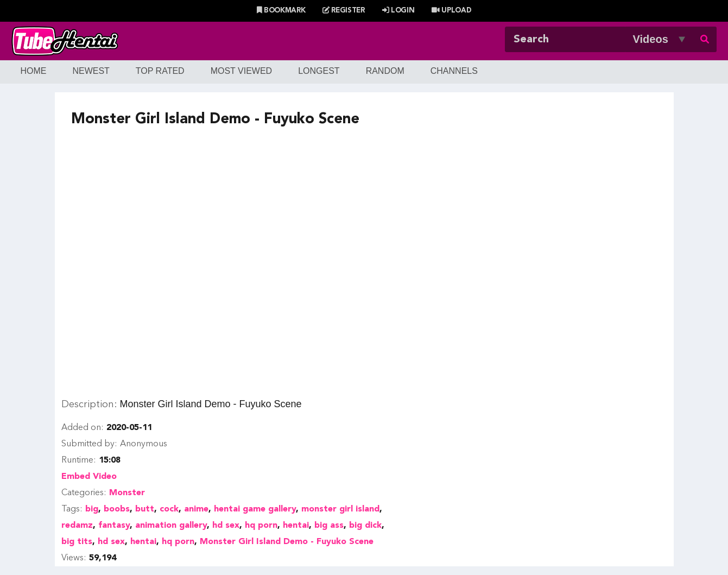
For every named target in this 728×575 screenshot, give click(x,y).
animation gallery (171, 526)
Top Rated (160, 71)
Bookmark (281, 11)
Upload (451, 11)
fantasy (114, 526)
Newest (91, 71)
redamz (77, 526)
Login (398, 11)
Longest (319, 71)
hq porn (261, 526)
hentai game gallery (255, 509)
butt (145, 509)
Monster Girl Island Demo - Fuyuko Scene (287, 542)
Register (344, 11)
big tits (77, 542)
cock (169, 509)
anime (196, 509)
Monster (127, 493)
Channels (454, 71)
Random (385, 71)
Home (33, 71)
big (92, 509)
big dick (365, 526)
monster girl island (340, 509)
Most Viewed (242, 71)
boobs (117, 509)
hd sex (226, 526)
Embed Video (89, 477)
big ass (329, 526)
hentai (296, 526)
